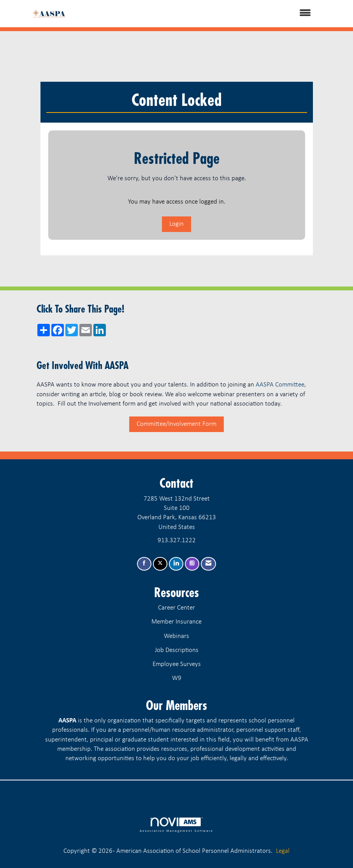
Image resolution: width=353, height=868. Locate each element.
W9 (177, 678)
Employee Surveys (177, 664)
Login (176, 224)
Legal (283, 851)
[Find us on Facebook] (144, 564)
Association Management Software (176, 825)
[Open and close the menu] (199, 14)
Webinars (176, 636)
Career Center (176, 608)
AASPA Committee (280, 385)
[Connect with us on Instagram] (192, 564)
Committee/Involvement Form (176, 424)
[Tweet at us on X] (160, 564)
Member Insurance (176, 622)
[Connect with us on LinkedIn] (176, 564)
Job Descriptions (177, 650)
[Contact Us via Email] (208, 564)
